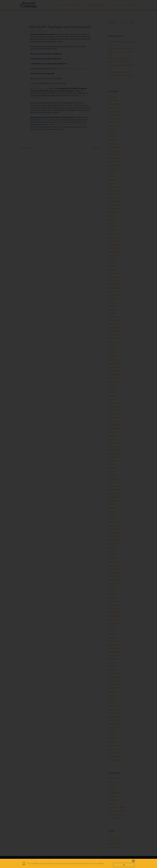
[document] (78, 434)
